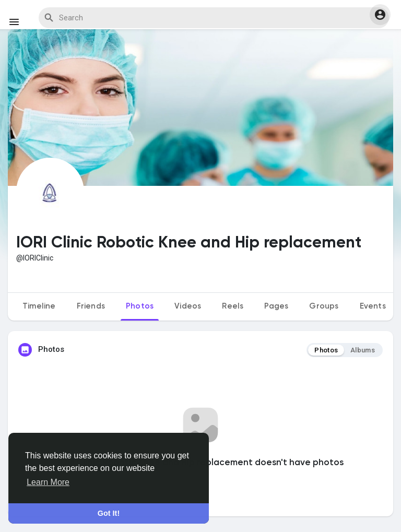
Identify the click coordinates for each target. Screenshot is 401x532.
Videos (188, 306)
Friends (91, 306)
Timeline (39, 306)
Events (373, 306)
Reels (233, 306)
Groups (324, 306)
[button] (380, 15)
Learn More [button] (48, 482)
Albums (363, 350)
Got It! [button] (109, 513)
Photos (140, 306)
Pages (276, 306)
